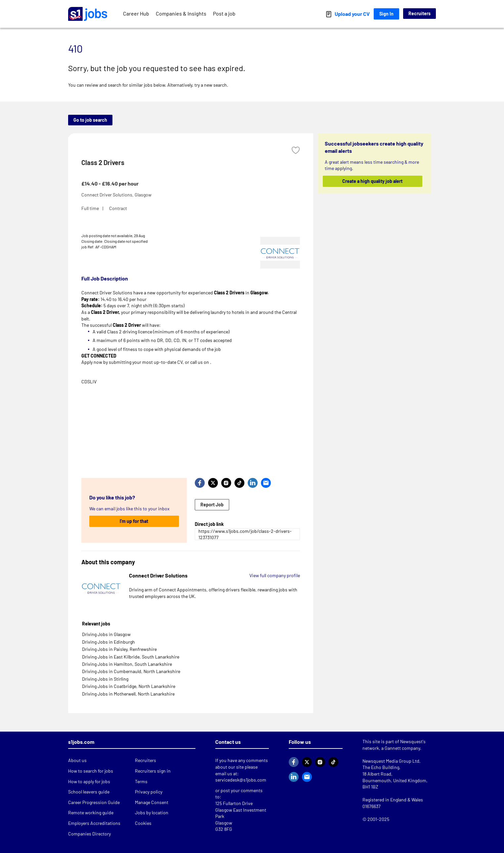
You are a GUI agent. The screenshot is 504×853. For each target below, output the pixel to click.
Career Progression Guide (94, 802)
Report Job (212, 505)
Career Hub (136, 13)
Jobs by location (152, 812)
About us (77, 760)
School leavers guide (89, 792)
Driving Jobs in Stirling (105, 679)
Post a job (224, 13)
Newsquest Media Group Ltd (391, 761)
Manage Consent (152, 802)
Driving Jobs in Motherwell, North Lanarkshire (128, 694)
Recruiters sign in (153, 771)
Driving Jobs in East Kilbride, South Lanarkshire (131, 657)
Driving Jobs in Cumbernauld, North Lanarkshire (131, 671)
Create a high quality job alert (373, 181)
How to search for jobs (91, 771)
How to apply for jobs (89, 781)
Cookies (143, 823)
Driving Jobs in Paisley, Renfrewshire (119, 649)
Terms (141, 781)
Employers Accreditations (94, 823)
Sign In (386, 14)
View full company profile (275, 575)
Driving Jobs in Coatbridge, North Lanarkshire (129, 686)
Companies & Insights (181, 13)
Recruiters (420, 13)
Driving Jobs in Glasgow (106, 634)
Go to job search (90, 120)
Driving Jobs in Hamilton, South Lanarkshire (127, 664)
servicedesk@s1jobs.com (241, 780)
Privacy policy (149, 792)
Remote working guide (91, 812)
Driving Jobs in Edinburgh (108, 642)
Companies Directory (89, 834)
